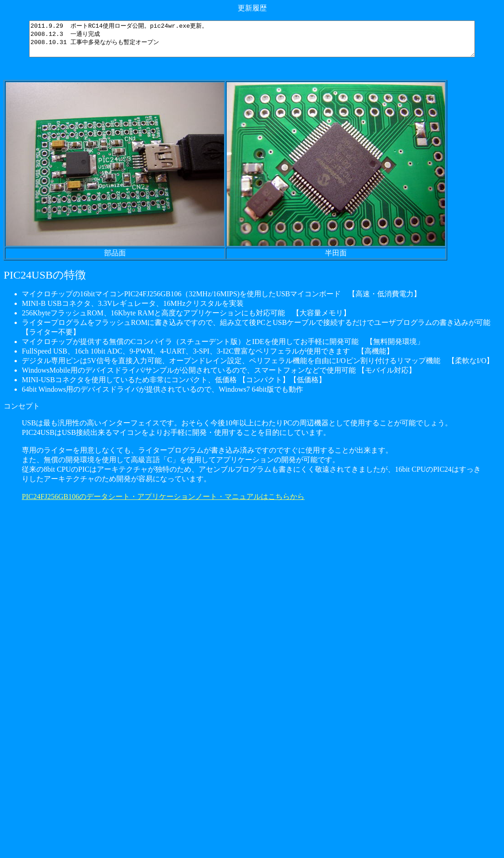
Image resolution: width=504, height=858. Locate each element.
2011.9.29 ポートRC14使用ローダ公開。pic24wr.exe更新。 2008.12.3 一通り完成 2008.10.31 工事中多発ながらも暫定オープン (254, 42)
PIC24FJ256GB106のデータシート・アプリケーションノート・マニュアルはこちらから (163, 503)
